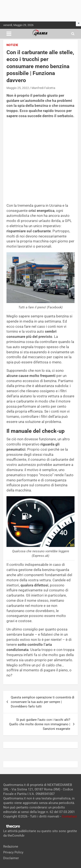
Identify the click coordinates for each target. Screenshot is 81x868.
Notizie (12, 45)
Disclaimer (11, 858)
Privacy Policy (13, 852)
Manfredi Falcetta (43, 88)
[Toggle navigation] (9, 34)
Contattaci (69, 816)
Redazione (11, 847)
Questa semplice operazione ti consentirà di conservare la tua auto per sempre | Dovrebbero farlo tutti (43, 702)
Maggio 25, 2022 (18, 88)
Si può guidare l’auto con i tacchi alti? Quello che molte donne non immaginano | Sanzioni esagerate (40, 724)
